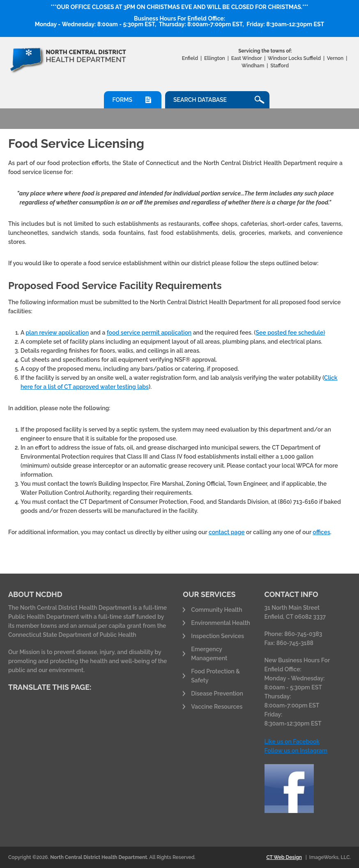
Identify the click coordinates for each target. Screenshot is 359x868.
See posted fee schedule (290, 333)
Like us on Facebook (292, 742)
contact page (227, 532)
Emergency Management (209, 654)
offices (321, 532)
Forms (122, 100)
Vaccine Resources (217, 707)
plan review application (57, 333)
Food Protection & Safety (215, 676)
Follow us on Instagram (296, 751)
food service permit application (149, 333)
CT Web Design (284, 857)
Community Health (216, 610)
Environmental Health (221, 623)
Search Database (200, 100)
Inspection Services (217, 636)
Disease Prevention (217, 693)
